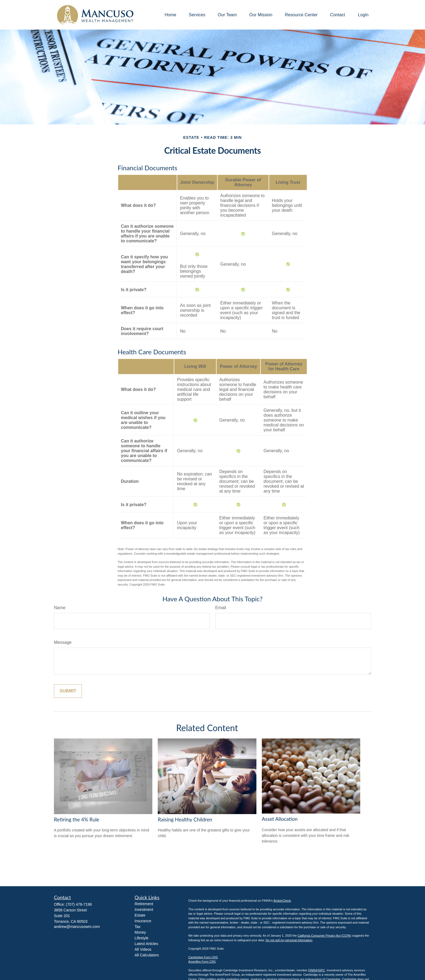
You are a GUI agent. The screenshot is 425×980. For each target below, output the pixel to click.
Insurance (143, 921)
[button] (171, 15)
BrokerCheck (282, 901)
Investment (144, 910)
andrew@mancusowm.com (77, 927)
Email (221, 608)
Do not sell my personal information (289, 940)
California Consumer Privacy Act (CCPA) (324, 936)
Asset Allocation (280, 819)
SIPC (321, 970)
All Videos (143, 949)
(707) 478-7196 (79, 904)
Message (63, 642)
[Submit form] (68, 691)
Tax (138, 927)
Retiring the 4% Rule (77, 820)
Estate (140, 915)
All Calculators (147, 955)
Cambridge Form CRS (203, 957)
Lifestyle (142, 938)
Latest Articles (147, 944)
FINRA (313, 970)
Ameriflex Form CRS (202, 962)
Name (60, 608)
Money (140, 932)
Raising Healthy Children (185, 820)
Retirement (144, 904)
